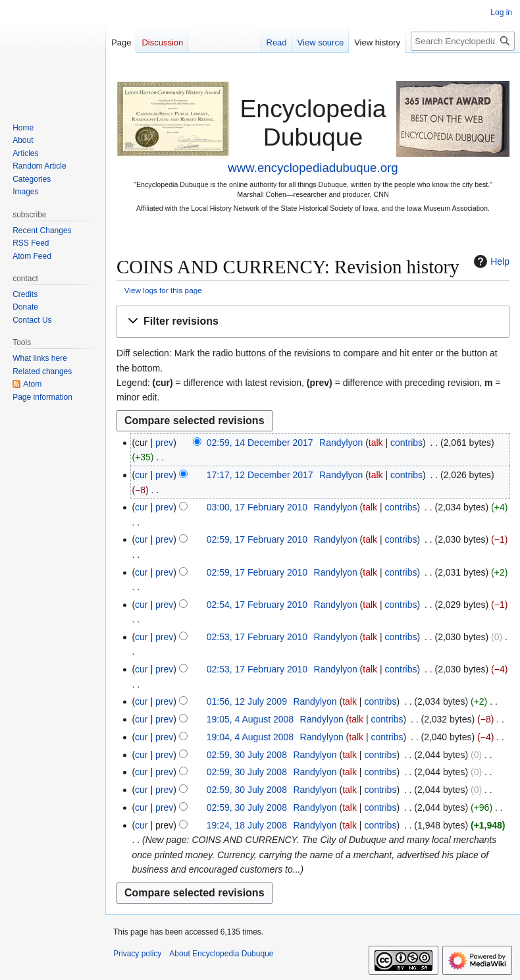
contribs (406, 443)
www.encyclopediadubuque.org (313, 168)
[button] (313, 322)
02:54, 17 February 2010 (257, 605)
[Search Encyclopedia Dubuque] (463, 41)
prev (164, 443)
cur (141, 475)
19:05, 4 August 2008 (250, 719)
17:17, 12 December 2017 (260, 475)
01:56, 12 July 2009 (247, 701)
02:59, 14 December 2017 (260, 443)
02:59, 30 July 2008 (247, 755)
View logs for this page (163, 290)
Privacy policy (137, 954)
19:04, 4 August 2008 (250, 737)
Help (490, 261)
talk (376, 443)
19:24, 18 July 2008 (247, 825)
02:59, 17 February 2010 (257, 539)
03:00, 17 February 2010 (257, 507)
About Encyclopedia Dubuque (221, 954)
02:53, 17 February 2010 (257, 637)
